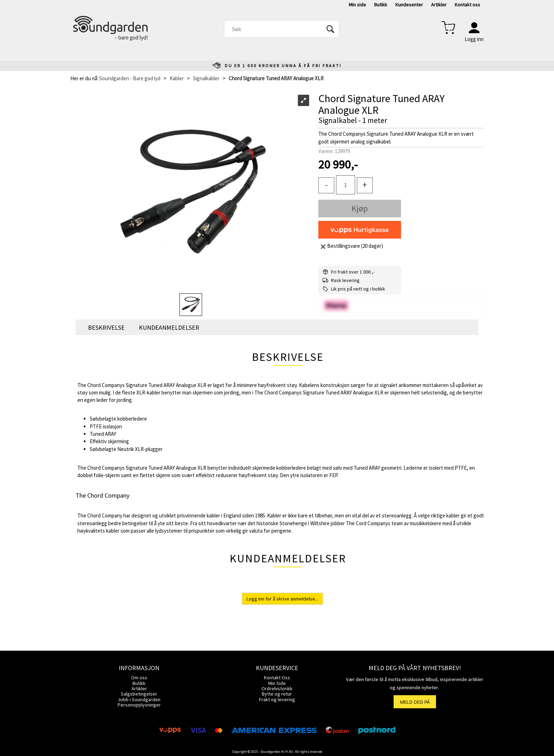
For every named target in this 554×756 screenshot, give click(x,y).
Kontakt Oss (277, 678)
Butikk (381, 5)
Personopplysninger (139, 705)
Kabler (177, 78)
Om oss (139, 678)
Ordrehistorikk (277, 688)
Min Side (277, 683)
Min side (357, 5)
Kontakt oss (467, 5)
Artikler (439, 5)
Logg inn (474, 39)
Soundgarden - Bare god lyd (130, 78)
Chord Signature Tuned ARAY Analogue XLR (276, 78)
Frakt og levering (277, 699)
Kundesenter (409, 5)
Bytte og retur (277, 694)
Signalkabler (206, 78)
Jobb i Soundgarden (139, 699)
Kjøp (360, 208)
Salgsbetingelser (139, 694)
